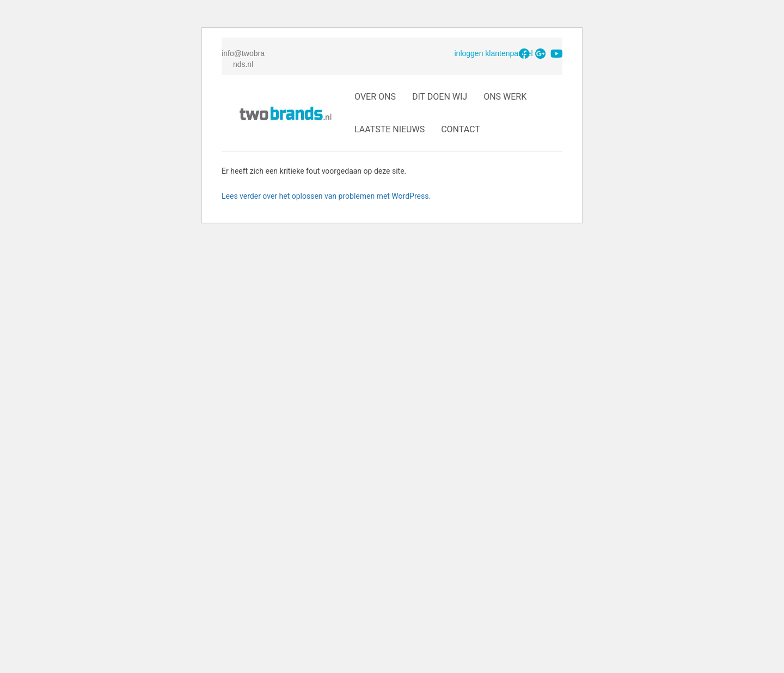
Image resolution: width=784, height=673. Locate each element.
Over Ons (375, 97)
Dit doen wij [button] (440, 97)
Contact (461, 129)
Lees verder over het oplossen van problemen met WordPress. (326, 196)
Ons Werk (505, 97)
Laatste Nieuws (390, 129)
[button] (524, 54)
